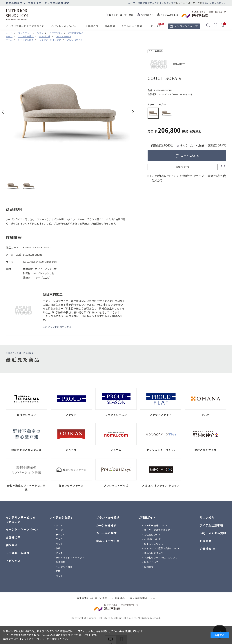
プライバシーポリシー (34, 639)
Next (133, 112)
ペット (59, 576)
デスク (59, 539)
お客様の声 (92, 26)
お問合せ (149, 567)
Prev (3, 112)
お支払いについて (154, 544)
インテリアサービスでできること (25, 26)
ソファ (59, 525)
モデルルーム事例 (132, 26)
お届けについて (183, 167)
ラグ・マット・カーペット (70, 557)
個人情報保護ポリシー (142, 598)
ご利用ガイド (147, 517)
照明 (58, 571)
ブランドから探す (108, 517)
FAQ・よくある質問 (213, 533)
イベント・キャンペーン (65, 26)
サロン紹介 (207, 517)
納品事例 (110, 26)
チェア (59, 530)
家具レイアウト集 (108, 541)
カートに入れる (190, 155)
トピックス (155, 26)
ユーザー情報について (156, 525)
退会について (151, 562)
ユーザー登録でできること (158, 530)
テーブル (60, 534)
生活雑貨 (61, 562)
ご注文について (152, 534)
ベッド (59, 544)
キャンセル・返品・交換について (203, 145)
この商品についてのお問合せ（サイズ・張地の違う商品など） (189, 178)
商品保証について (154, 553)
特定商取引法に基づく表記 (92, 598)
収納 (58, 548)
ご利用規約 (119, 598)
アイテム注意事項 (211, 525)
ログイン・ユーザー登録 (189, 3)
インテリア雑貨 (64, 567)
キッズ (59, 553)
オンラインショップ (186, 26)
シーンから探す (106, 525)
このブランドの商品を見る (57, 327)
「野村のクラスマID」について (161, 557)
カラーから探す (106, 533)
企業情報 (206, 549)
